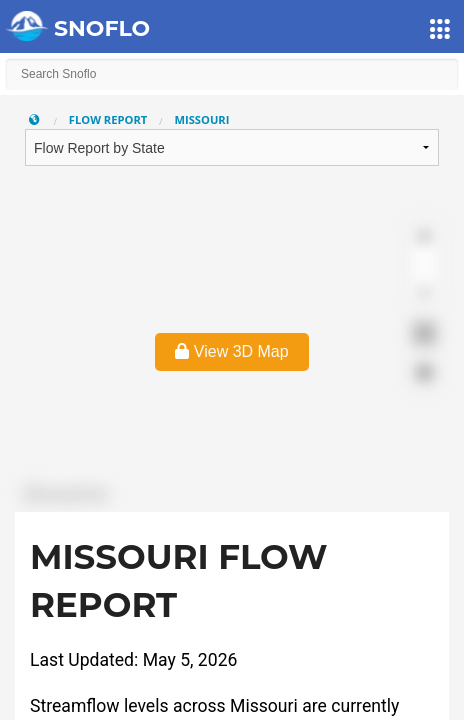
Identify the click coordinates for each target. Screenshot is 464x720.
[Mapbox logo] (65, 494)
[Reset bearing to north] (424, 294)
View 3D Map (231, 351)
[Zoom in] (424, 236)
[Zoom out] (424, 265)
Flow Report (108, 119)
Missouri (201, 119)
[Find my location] (424, 372)
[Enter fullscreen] (424, 333)
